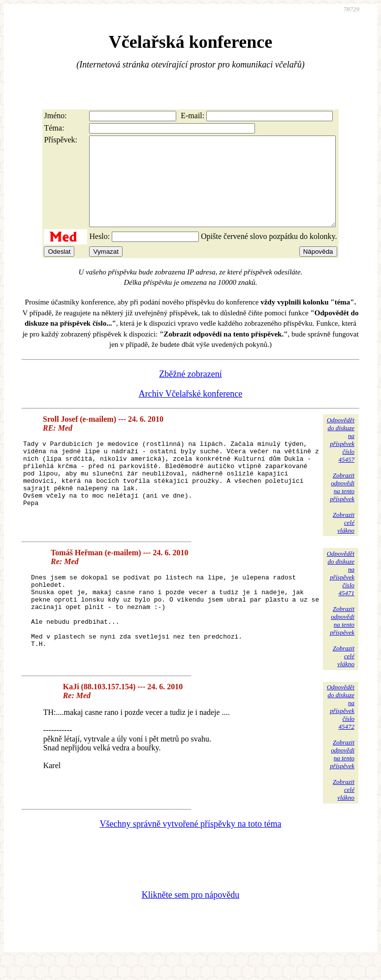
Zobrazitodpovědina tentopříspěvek (342, 505)
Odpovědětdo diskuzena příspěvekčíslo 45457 (341, 457)
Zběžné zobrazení (190, 392)
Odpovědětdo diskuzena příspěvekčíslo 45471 (341, 591)
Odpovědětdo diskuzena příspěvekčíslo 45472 (341, 726)
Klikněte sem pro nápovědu (190, 914)
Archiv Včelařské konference (191, 411)
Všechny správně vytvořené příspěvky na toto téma (191, 843)
